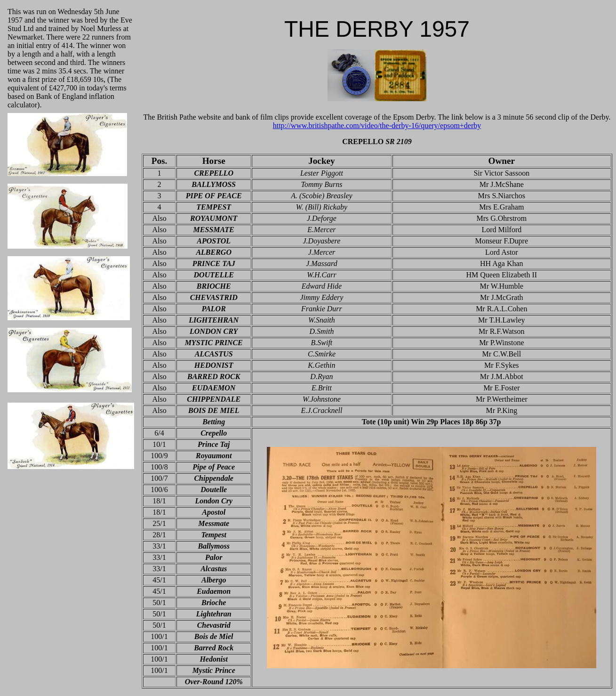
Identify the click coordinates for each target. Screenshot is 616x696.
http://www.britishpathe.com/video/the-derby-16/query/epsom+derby (377, 125)
